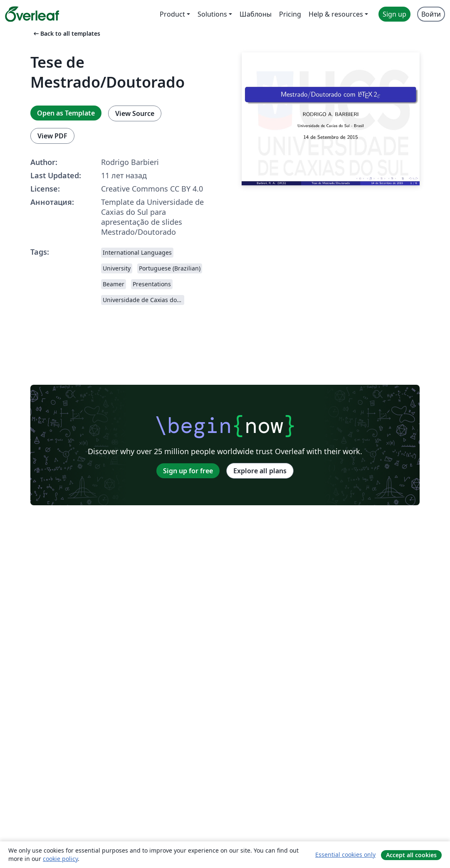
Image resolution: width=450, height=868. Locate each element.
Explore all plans (260, 471)
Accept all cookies (411, 855)
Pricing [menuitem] (290, 14)
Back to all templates (66, 33)
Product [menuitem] (172, 14)
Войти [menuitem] (431, 14)
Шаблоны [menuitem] (256, 14)
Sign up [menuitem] (394, 14)
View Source (135, 113)
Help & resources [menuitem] (336, 14)
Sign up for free (188, 471)
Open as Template (66, 113)
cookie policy (60, 859)
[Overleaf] (32, 14)
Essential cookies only (345, 854)
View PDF (52, 136)
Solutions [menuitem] (212, 14)
